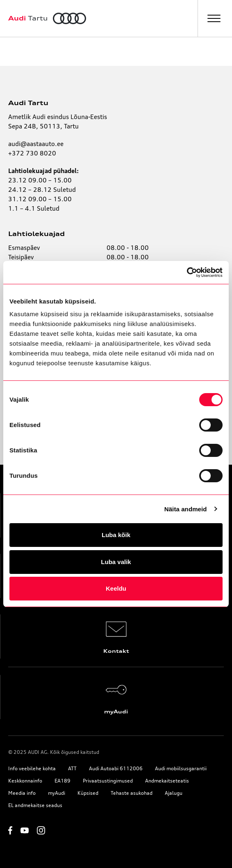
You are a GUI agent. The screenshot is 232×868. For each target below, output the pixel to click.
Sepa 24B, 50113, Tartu (43, 126)
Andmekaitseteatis (167, 781)
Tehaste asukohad (132, 793)
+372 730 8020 (32, 153)
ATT (72, 768)
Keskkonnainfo (25, 781)
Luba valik (116, 562)
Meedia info (22, 793)
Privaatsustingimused (108, 781)
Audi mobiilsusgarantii (181, 768)
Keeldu (116, 588)
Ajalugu (174, 793)
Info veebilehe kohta (32, 768)
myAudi (57, 793)
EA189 (63, 781)
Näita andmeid (186, 509)
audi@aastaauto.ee (36, 144)
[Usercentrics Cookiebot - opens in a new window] (187, 272)
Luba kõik (116, 535)
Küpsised (88, 793)
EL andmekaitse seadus (35, 805)
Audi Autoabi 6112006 (116, 768)
